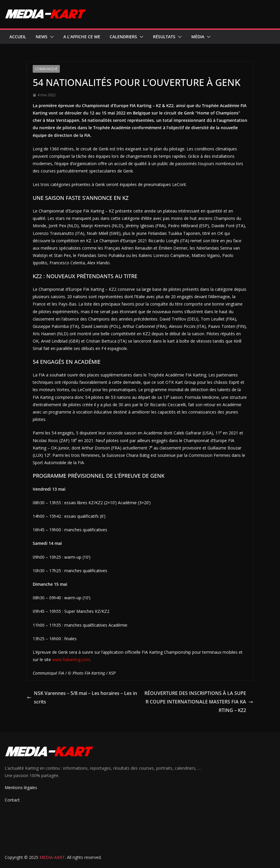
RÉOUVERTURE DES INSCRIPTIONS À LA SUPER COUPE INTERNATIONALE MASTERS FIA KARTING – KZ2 (199, 702)
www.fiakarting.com (71, 659)
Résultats (164, 37)
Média (198, 37)
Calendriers (123, 37)
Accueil (18, 37)
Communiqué (46, 69)
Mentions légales (21, 787)
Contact (12, 800)
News (42, 37)
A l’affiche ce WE (82, 37)
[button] (51, 37)
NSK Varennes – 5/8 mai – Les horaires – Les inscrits (82, 697)
